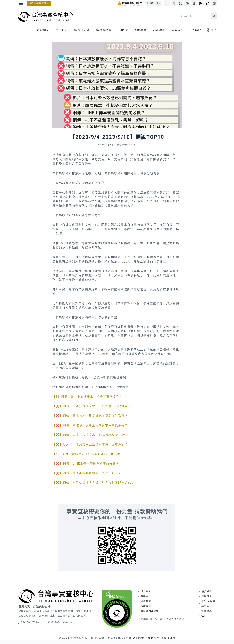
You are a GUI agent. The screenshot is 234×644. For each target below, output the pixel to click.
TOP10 (123, 30)
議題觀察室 (104, 30)
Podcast (197, 30)
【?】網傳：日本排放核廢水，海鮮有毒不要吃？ (88, 396)
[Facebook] (167, 3)
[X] (174, 3)
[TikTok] (208, 3)
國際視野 (178, 30)
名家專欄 (159, 30)
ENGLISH (154, 3)
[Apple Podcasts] (194, 3)
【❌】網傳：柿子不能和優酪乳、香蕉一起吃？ (87, 473)
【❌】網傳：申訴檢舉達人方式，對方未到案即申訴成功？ (95, 483)
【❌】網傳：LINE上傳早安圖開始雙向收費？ (86, 463)
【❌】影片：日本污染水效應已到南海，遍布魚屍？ (90, 444)
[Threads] (201, 3)
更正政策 (138, 638)
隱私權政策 (168, 638)
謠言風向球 (82, 30)
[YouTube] (187, 3)
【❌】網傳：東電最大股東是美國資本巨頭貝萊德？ (90, 425)
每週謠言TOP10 (126, 145)
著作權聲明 (152, 638)
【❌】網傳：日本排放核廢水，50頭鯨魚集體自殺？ (91, 435)
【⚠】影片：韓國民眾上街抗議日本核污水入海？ (88, 454)
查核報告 (62, 30)
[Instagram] (181, 3)
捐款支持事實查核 (39, 3)
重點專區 (140, 30)
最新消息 (43, 30)
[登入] (212, 30)
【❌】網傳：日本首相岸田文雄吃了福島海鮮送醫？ (90, 416)
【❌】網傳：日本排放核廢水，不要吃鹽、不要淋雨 (90, 406)
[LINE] (214, 3)
